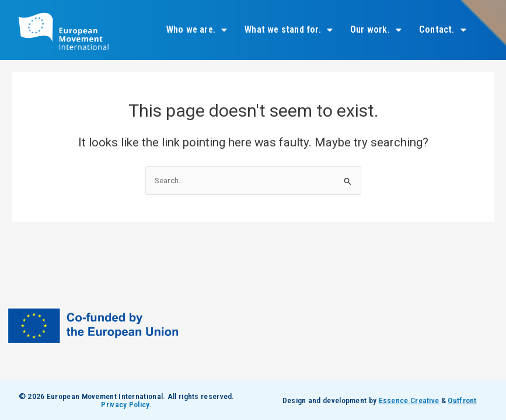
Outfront (462, 400)
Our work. (376, 30)
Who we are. (197, 30)
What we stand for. (289, 30)
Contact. (443, 30)
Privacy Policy (125, 404)
